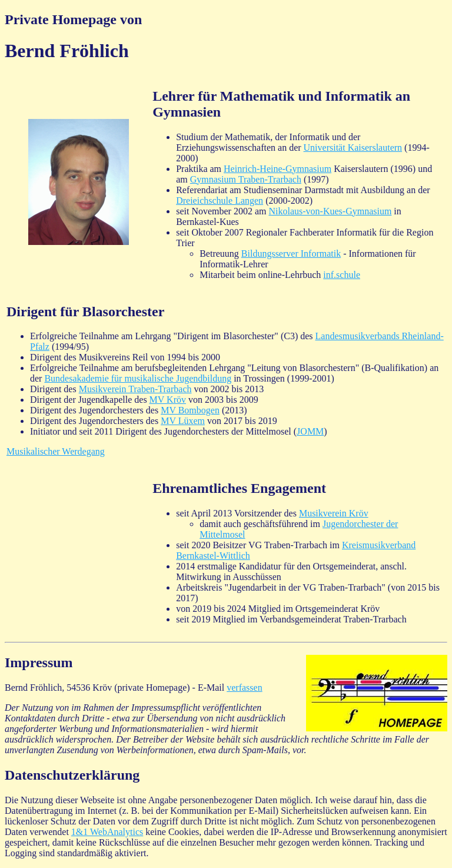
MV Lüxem (183, 421)
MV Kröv (168, 400)
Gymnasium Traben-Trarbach (246, 179)
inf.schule (342, 275)
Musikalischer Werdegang (56, 451)
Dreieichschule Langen (220, 201)
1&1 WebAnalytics (107, 832)
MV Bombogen (190, 410)
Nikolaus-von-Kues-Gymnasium (330, 211)
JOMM (310, 431)
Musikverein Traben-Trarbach (135, 389)
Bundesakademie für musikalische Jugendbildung (138, 378)
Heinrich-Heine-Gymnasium (277, 169)
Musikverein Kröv (334, 513)
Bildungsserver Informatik (291, 254)
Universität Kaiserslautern (353, 148)
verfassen (244, 688)
